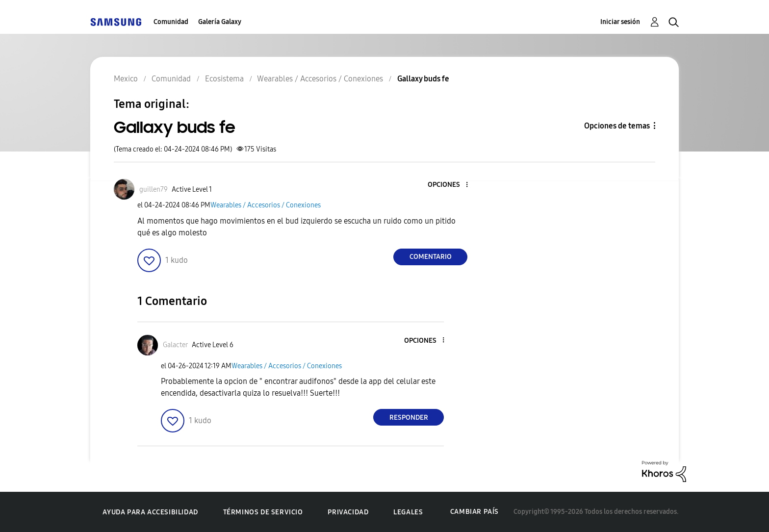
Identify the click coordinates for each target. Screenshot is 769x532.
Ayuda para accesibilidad (150, 512)
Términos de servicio (263, 512)
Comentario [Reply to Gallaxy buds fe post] (431, 257)
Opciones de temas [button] (617, 126)
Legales (408, 512)
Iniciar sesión (620, 22)
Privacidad (348, 512)
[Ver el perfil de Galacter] (175, 345)
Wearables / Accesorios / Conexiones (266, 205)
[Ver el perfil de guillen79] (154, 190)
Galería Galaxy (220, 22)
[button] (451, 185)
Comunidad (171, 22)
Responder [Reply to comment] (409, 418)
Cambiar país (474, 512)
